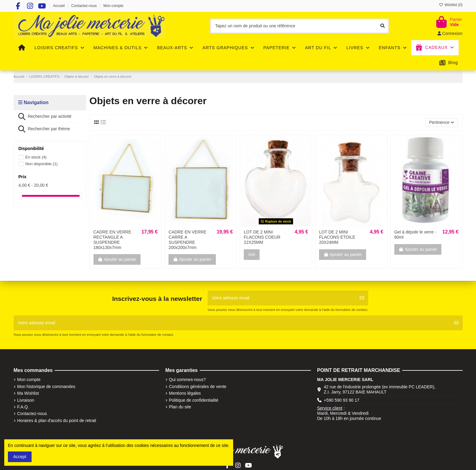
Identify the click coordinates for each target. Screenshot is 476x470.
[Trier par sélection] (442, 123)
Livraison (26, 400)
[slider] (21, 196)
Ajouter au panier (117, 259)
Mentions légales (185, 393)
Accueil (59, 6)
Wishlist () (451, 5)
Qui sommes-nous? (187, 380)
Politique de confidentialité (194, 400)
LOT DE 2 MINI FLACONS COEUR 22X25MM (262, 237)
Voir (252, 254)
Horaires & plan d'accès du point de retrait (57, 421)
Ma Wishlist (28, 393)
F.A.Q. (23, 407)
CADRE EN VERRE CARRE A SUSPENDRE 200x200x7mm (187, 240)
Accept (20, 457)
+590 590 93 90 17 (342, 400)
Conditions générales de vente (198, 387)
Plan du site (180, 407)
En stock (36, 157)
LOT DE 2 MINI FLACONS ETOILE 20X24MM (337, 237)
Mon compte (114, 6)
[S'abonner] (362, 298)
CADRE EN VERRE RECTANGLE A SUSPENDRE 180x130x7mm (112, 240)
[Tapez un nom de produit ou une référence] (382, 26)
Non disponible (41, 164)
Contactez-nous (85, 6)
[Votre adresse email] (282, 298)
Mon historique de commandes (46, 387)
